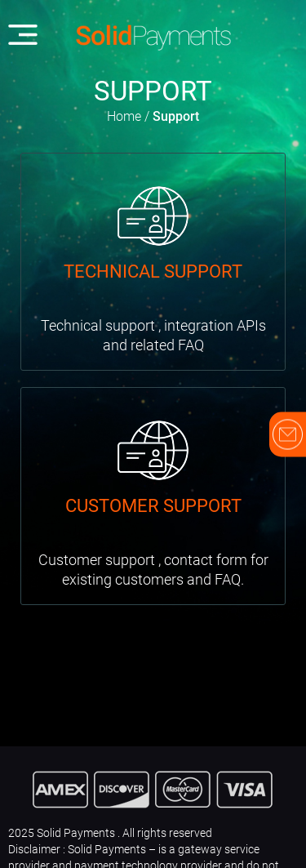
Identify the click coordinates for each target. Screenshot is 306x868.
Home (124, 116)
